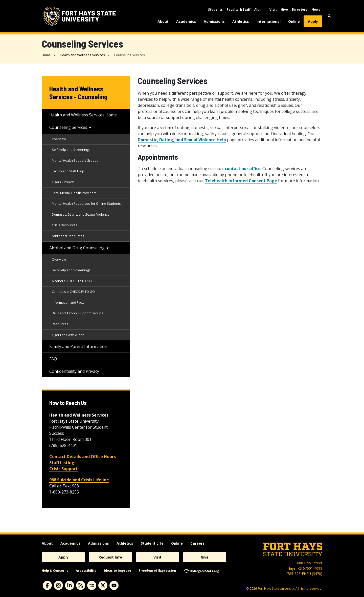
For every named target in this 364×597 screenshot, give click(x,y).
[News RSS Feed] (81, 585)
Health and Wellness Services (82, 55)
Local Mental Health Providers (74, 193)
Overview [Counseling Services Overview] (59, 139)
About (163, 21)
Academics (186, 21)
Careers (197, 543)
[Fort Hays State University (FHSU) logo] (79, 16)
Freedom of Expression (157, 571)
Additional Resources (68, 236)
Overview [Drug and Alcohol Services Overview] (59, 259)
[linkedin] (70, 585)
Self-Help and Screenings (71, 150)
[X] (103, 585)
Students (215, 9)
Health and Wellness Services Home (83, 115)
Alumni (260, 9)
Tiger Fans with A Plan (68, 335)
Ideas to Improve (118, 571)
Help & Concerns (55, 571)
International (269, 21)
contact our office (243, 169)
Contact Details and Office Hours (83, 457)
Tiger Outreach (63, 182)
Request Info (110, 557)
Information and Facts (68, 302)
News (316, 9)
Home (46, 55)
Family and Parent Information (78, 346)
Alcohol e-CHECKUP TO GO (72, 281)
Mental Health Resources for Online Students (86, 203)
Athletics (241, 21)
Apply (313, 21)
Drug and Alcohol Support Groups (77, 313)
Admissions (214, 21)
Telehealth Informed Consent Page (241, 181)
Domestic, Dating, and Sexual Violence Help (182, 140)
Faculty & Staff (238, 9)
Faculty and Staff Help (68, 171)
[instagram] (58, 585)
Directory (300, 9)
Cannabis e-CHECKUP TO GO (73, 292)
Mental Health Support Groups (75, 160)
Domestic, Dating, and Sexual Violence (81, 214)
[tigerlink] (92, 585)
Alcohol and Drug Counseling (77, 248)
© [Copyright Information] (248, 589)
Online (294, 21)
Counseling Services (68, 127)
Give (284, 9)
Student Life (152, 543)
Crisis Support (63, 469)
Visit (273, 9)
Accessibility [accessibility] (86, 571)
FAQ (53, 359)
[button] (329, 16)
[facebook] (47, 585)
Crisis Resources (65, 225)
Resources (60, 324)
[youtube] (114, 585)
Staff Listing (62, 463)
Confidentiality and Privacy (74, 371)
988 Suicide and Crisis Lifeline (79, 480)
